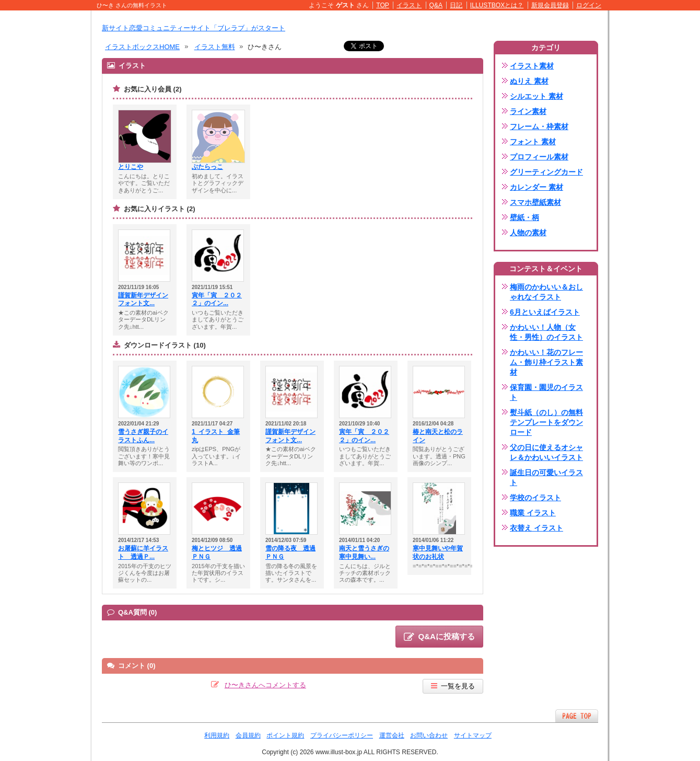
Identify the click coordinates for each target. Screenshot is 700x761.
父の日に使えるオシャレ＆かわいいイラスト (546, 452)
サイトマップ (473, 735)
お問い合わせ (429, 735)
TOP (383, 5)
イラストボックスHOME (142, 47)
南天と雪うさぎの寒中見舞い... (364, 552)
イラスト (409, 5)
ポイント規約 (285, 735)
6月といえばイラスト (545, 312)
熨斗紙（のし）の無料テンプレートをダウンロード (546, 422)
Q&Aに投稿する (439, 637)
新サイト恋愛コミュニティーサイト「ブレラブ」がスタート (194, 28)
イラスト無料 (215, 47)
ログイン (589, 5)
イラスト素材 (532, 66)
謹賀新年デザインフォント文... (143, 299)
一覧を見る (453, 686)
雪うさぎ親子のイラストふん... (143, 436)
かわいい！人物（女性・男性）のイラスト (546, 332)
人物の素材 (528, 233)
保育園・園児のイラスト (546, 392)
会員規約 (248, 735)
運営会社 (392, 735)
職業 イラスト (533, 513)
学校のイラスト (535, 498)
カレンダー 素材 (536, 187)
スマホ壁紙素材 (535, 202)
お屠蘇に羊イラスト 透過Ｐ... (143, 552)
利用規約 (217, 735)
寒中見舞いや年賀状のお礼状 (438, 552)
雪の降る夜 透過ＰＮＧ (290, 552)
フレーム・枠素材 (539, 126)
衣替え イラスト (536, 528)
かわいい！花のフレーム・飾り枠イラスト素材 (546, 362)
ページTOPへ (577, 716)
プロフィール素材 (539, 157)
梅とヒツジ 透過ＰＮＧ (217, 552)
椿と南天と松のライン (438, 436)
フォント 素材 (533, 142)
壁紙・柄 (524, 217)
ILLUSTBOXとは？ (497, 5)
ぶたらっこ (207, 167)
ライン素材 (528, 111)
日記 (456, 5)
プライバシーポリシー (342, 735)
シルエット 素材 (536, 96)
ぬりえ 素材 (529, 81)
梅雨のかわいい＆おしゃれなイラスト (546, 292)
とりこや (131, 167)
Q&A (436, 5)
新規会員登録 (550, 5)
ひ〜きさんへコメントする (265, 685)
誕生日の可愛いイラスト (546, 477)
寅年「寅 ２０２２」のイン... (217, 299)
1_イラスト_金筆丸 (216, 436)
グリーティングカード (546, 172)
